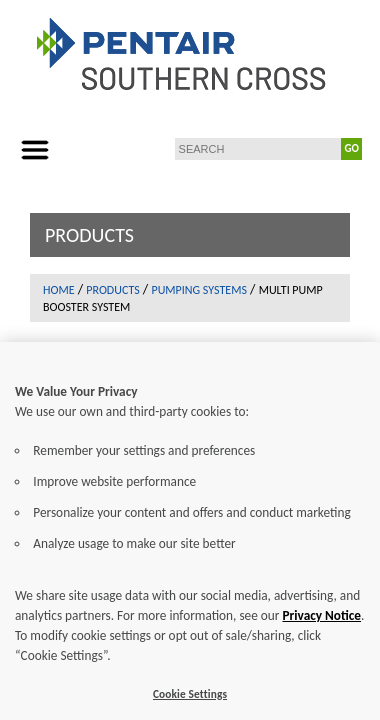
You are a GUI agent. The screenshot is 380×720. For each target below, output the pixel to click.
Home (59, 290)
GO (352, 148)
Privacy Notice (321, 631)
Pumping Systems (198, 290)
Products (112, 290)
